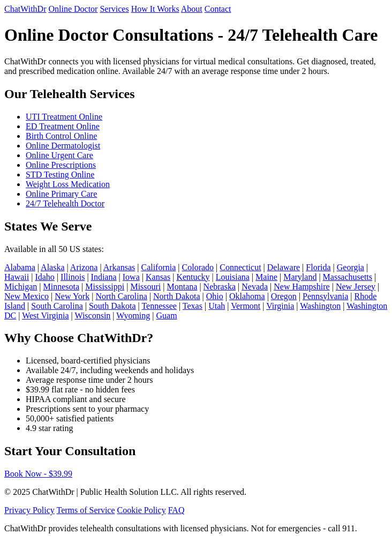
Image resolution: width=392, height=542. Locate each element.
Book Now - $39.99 (38, 474)
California (158, 267)
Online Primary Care (61, 194)
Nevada (255, 287)
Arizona (84, 267)
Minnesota (62, 287)
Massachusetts (348, 277)
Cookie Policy (142, 510)
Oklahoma (247, 296)
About (192, 9)
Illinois (73, 277)
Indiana (104, 277)
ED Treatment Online (63, 126)
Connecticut (240, 267)
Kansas (158, 277)
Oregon (284, 296)
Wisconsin (92, 315)
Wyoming (133, 315)
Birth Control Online (61, 136)
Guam (167, 315)
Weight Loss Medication (68, 184)
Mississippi (105, 287)
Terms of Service (85, 510)
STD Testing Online (60, 175)
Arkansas (119, 267)
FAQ (176, 510)
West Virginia (45, 315)
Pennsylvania (325, 296)
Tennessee (159, 306)
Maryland (300, 277)
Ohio (215, 296)
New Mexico (27, 296)
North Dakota (177, 296)
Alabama (20, 267)
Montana (182, 287)
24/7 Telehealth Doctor (65, 203)
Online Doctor (73, 9)
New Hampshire (301, 287)
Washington (320, 306)
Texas (193, 306)
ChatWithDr (25, 9)
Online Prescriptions (61, 165)
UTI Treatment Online (64, 117)
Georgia (350, 267)
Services (114, 9)
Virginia (280, 306)
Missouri (145, 287)
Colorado (198, 267)
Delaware (284, 267)
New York (72, 296)
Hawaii (17, 277)
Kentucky (193, 277)
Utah (217, 306)
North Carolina (121, 296)
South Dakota (112, 306)
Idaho (44, 277)
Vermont (246, 306)
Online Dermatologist (63, 146)
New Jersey (356, 287)
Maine (266, 277)
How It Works (155, 9)
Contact (218, 9)
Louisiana (233, 277)
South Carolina (57, 306)
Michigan (21, 287)
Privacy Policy (29, 510)
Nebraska (220, 287)
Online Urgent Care (59, 155)
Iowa (131, 277)
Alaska (52, 267)
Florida (318, 267)
